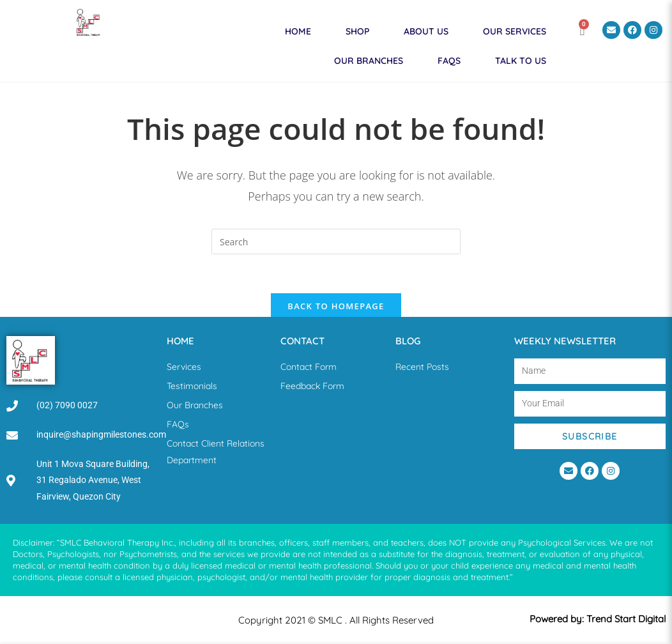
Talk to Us (521, 61)
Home (298, 31)
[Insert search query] (336, 241)
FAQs (449, 61)
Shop (357, 31)
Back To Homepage (336, 306)
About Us (426, 31)
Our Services (515, 31)
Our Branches (369, 61)
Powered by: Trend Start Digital (598, 619)
